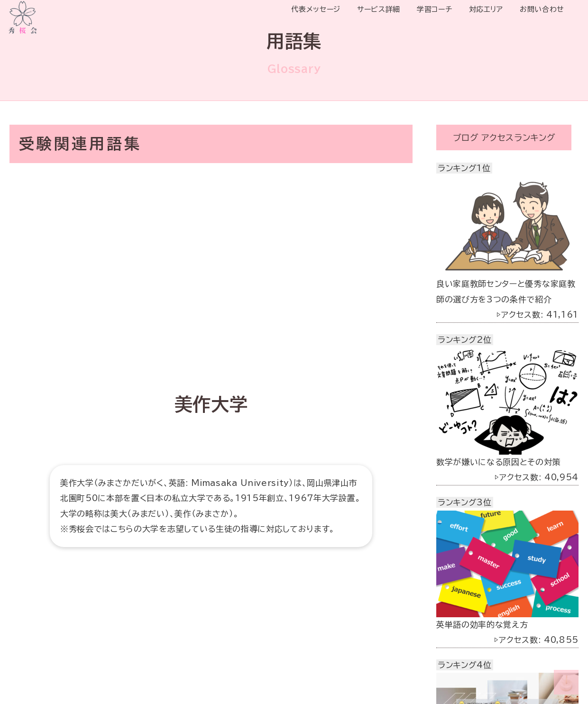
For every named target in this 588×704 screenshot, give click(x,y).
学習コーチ (434, 9)
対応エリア (486, 9)
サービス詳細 (379, 9)
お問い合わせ (542, 9)
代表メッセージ (316, 9)
